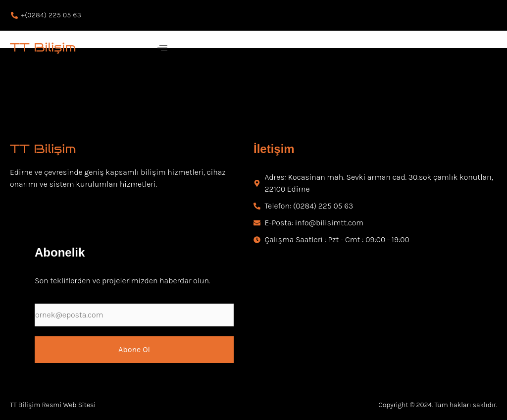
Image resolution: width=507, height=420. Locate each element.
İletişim (274, 149)
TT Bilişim (43, 47)
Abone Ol (134, 349)
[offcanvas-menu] (162, 48)
